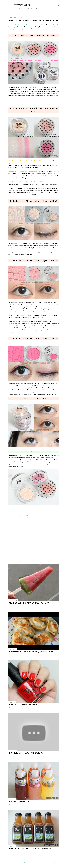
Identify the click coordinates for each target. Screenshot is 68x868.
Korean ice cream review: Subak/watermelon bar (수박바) (30, 603)
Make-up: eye (37, 515)
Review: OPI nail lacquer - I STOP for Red (23, 705)
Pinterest (35, 863)
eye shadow (30, 515)
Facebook (27, 863)
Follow (13, 863)
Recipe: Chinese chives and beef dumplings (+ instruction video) (31, 652)
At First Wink (22, 5)
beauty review (16, 515)
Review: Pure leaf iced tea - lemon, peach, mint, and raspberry (30, 848)
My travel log (32, 9)
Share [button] (10, 512)
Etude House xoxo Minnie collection (25, 25)
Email (55, 863)
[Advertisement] (34, 544)
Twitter (42, 863)
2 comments (18, 17)
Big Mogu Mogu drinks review (19, 802)
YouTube (20, 863)
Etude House (23, 515)
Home (16, 9)
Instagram (49, 863)
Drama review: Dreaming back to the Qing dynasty (26, 753)
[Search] (58, 5)
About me (23, 9)
